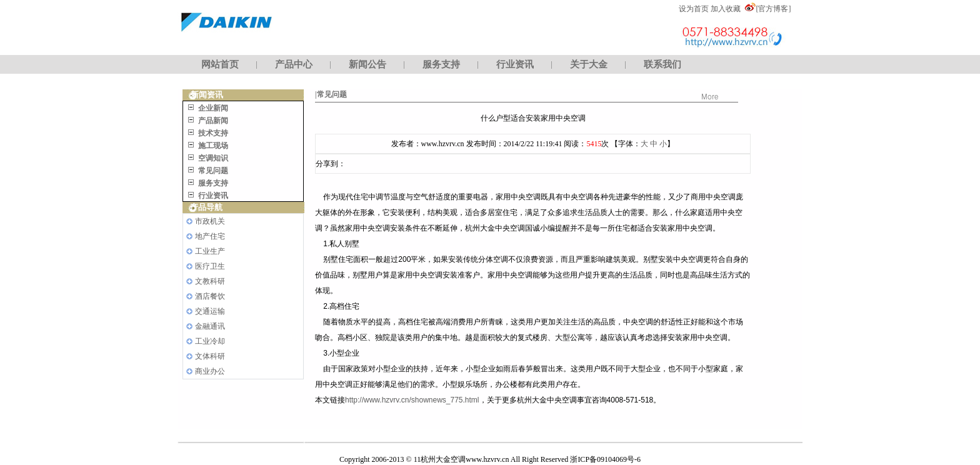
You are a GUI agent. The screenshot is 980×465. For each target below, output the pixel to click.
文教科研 (210, 281)
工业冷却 (210, 341)
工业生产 (210, 251)
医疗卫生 (210, 266)
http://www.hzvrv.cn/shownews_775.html (412, 400)
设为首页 (694, 9)
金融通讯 (210, 326)
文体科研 (210, 356)
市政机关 (210, 221)
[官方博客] (773, 9)
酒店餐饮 (210, 296)
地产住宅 (210, 236)
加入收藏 (726, 9)
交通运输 (210, 311)
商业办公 (210, 371)
